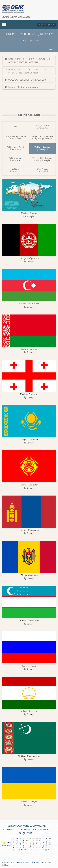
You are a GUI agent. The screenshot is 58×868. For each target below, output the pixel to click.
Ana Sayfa (22, 41)
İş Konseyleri (35, 41)
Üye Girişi (51, 25)
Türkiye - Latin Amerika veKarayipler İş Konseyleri (42, 138)
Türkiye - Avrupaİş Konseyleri (16, 159)
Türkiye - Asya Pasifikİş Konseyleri (16, 148)
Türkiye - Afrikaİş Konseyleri (42, 127)
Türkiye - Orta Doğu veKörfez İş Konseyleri (42, 159)
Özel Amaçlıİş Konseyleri (42, 170)
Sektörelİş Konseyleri (16, 170)
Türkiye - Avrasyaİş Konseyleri (42, 148)
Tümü (16, 127)
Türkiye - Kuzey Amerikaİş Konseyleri (16, 138)
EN (44, 25)
